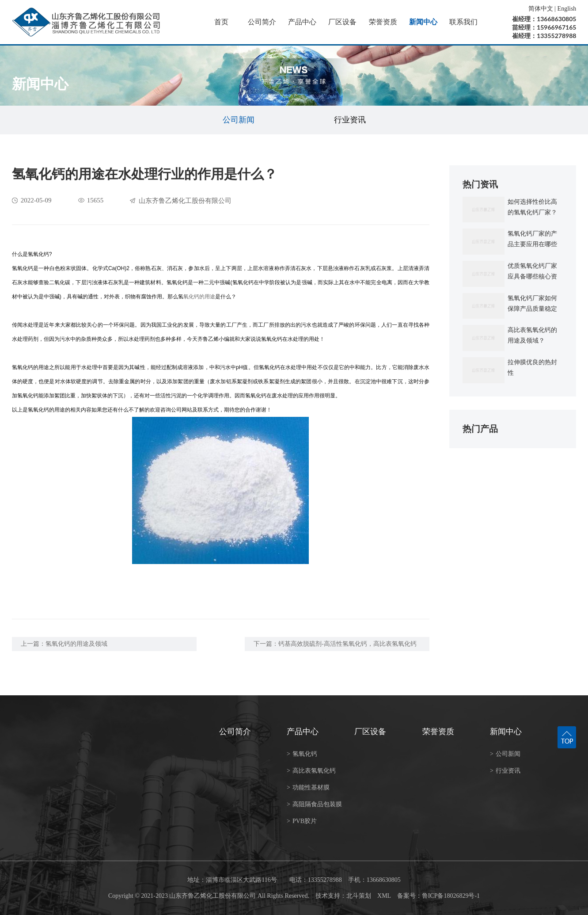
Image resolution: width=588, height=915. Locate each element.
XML (384, 896)
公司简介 (262, 22)
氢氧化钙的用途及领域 (76, 644)
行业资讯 (350, 120)
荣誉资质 (383, 22)
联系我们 (463, 22)
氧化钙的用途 (199, 297)
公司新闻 (239, 120)
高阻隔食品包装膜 (314, 804)
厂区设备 (342, 22)
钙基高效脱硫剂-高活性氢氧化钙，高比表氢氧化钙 (347, 644)
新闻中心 (423, 22)
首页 (221, 22)
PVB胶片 (302, 821)
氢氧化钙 (302, 754)
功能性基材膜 (308, 787)
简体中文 (541, 9)
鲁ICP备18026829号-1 (451, 896)
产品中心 (302, 22)
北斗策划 (359, 896)
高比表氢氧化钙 (311, 771)
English (567, 9)
